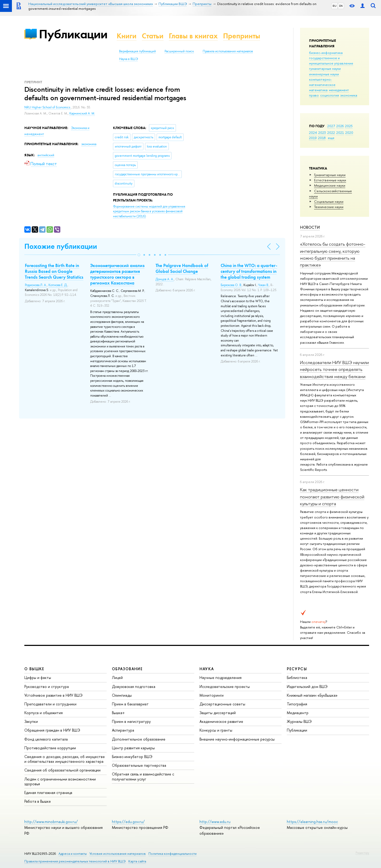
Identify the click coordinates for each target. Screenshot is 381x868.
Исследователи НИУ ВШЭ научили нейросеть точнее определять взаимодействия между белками (334, 369)
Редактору (362, 853)
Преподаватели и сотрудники (50, 704)
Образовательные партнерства (139, 765)
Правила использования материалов (228, 51)
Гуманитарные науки (330, 175)
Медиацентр (298, 713)
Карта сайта (137, 861)
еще (331, 138)
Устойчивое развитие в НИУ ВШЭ (53, 695)
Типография (297, 704)
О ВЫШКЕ (34, 669)
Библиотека (297, 678)
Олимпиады (122, 695)
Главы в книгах (193, 36)
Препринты (242, 36)
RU (335, 6)
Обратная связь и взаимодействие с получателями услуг (143, 776)
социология (330, 95)
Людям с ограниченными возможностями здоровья (60, 781)
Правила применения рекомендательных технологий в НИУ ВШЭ (75, 861)
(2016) (149, 211)
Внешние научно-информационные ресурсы (237, 739)
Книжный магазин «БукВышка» (312, 695)
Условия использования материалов (118, 854)
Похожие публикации (61, 246)
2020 (349, 132)
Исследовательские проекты (225, 686)
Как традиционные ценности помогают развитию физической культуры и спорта (332, 497)
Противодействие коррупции (50, 748)
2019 (313, 138)
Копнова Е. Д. (58, 285)
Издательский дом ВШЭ (307, 686)
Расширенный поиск (179, 51)
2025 (349, 126)
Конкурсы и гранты (216, 730)
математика (318, 90)
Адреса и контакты (73, 854)
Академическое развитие (221, 721)
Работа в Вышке (38, 801)
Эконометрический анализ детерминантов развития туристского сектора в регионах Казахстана (117, 274)
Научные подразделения (221, 678)
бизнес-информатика (326, 53)
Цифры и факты (38, 678)
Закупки (31, 721)
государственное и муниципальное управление (331, 61)
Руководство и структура (47, 686)
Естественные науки (330, 180)
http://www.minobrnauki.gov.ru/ (51, 822)
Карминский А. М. (82, 113)
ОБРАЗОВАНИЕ (127, 669)
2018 (322, 138)
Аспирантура (123, 730)
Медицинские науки (330, 185)
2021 (340, 132)
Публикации (73, 34)
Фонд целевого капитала (46, 739)
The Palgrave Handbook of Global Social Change (182, 268)
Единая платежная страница (48, 793)
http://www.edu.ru (215, 822)
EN (341, 6)
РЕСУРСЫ (297, 669)
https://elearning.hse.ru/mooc (312, 822)
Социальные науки (329, 201)
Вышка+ (118, 713)
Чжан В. (264, 285)
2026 (340, 126)
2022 (331, 132)
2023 (322, 132)
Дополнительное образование (139, 739)
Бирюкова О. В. (231, 285)
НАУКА (207, 669)
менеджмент (339, 90)
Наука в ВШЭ (128, 59)
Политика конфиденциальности (173, 854)
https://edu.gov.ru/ (128, 822)
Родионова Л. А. (36, 285)
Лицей (117, 678)
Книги (127, 36)
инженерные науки (324, 74)
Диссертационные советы (222, 704)
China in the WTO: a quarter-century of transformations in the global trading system (249, 271)
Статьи (153, 36)
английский (46, 155)
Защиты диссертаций (218, 713)
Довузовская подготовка (134, 686)
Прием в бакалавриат (130, 704)
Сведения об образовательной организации (62, 770)
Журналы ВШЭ (299, 721)
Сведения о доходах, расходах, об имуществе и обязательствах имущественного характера (65, 759)
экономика (349, 95)
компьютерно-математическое (322, 82)
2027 (331, 126)
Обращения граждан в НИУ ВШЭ (52, 730)
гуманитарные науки (325, 68)
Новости (310, 227)
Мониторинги (212, 695)
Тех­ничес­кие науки (329, 207)
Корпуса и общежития (44, 713)
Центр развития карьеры (133, 748)
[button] (139, 255)
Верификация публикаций (137, 51)
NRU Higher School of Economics (48, 107)
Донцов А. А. (165, 279)
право (314, 95)
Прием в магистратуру (131, 721)
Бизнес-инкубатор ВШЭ (132, 757)
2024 (313, 132)
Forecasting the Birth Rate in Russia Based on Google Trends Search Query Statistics (54, 271)
